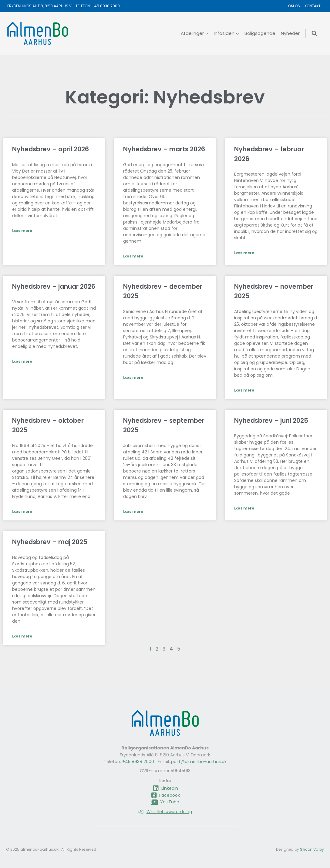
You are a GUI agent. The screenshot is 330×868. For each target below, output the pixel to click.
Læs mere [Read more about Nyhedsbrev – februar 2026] (244, 253)
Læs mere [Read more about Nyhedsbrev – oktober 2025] (22, 511)
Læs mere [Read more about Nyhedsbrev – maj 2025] (22, 636)
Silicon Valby (312, 849)
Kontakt (313, 6)
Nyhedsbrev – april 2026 (51, 149)
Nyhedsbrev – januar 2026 (54, 286)
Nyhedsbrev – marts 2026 (164, 149)
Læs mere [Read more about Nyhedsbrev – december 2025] (133, 377)
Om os (294, 6)
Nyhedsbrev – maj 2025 (50, 542)
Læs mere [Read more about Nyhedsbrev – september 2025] (133, 511)
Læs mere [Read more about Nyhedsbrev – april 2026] (22, 231)
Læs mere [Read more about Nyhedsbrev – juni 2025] (244, 508)
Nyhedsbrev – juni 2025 (271, 421)
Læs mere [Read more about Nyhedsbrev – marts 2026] (133, 256)
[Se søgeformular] (314, 33)
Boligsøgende (260, 33)
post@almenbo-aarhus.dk (199, 762)
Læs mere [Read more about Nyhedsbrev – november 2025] (244, 390)
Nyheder (290, 33)
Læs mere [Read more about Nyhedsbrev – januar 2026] (22, 361)
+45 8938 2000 (106, 6)
